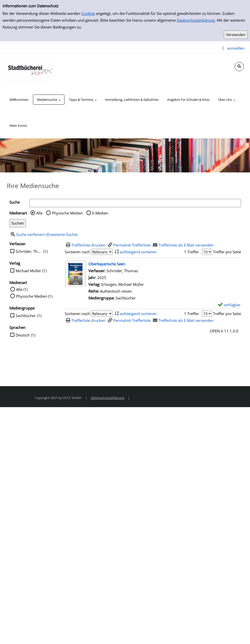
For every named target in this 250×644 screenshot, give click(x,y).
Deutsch (23, 335)
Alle (39, 213)
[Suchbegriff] (135, 203)
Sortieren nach (77, 252)
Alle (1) (22, 289)
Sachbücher (26, 316)
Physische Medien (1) (34, 296)
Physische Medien (67, 213)
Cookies (88, 13)
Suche (14, 202)
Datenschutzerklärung (196, 20)
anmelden (236, 48)
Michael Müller (28, 271)
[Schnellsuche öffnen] (239, 67)
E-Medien (100, 213)
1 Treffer (191, 252)
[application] (49, 100)
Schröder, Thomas (29, 251)
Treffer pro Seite (227, 252)
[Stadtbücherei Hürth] (30, 69)
